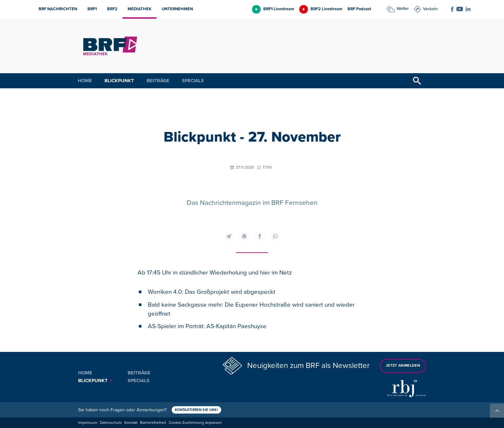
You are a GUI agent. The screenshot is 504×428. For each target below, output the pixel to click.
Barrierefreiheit (153, 423)
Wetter (403, 9)
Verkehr (431, 9)
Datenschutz (111, 423)
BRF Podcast (359, 9)
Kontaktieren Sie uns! (196, 410)
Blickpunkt (119, 81)
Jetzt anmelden (403, 366)
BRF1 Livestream (279, 9)
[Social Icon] (452, 9)
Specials (193, 81)
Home (85, 81)
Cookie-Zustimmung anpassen (195, 423)
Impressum (88, 423)
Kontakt (131, 423)
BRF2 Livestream (326, 9)
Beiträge (158, 81)
